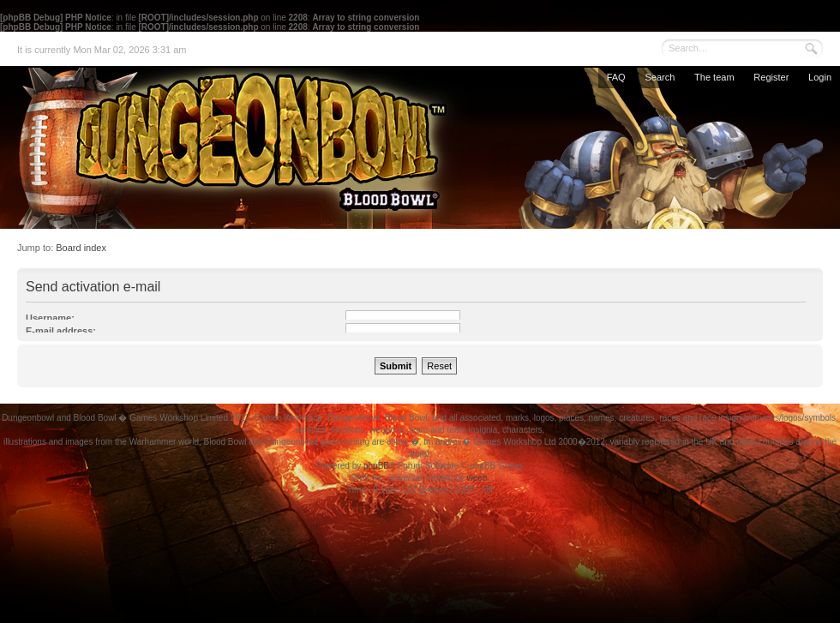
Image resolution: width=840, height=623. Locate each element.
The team (714, 77)
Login (820, 77)
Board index (81, 248)
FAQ (616, 77)
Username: (50, 318)
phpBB (376, 466)
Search (660, 77)
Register (771, 77)
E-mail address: (61, 331)
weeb (477, 478)
